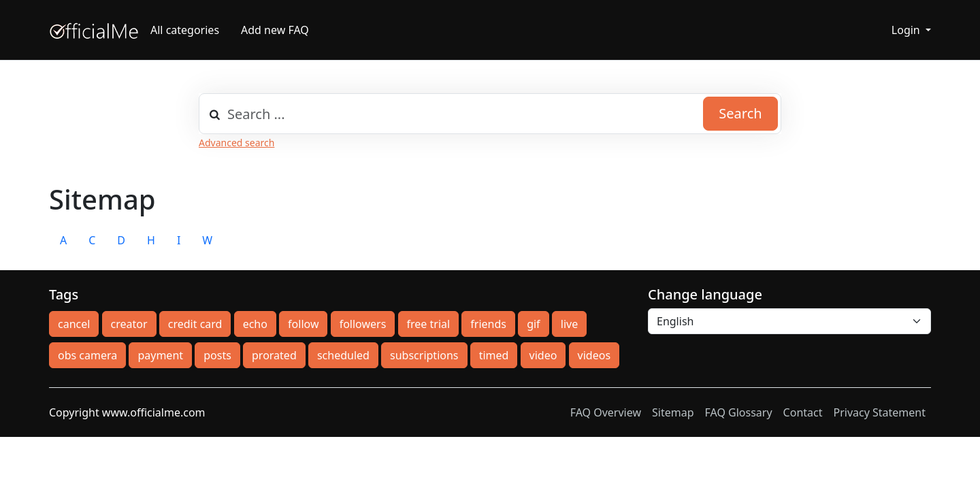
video (543, 355)
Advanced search (236, 143)
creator (129, 324)
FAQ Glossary (739, 412)
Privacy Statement (879, 412)
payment (160, 355)
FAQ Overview (606, 412)
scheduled (343, 355)
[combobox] (490, 114)
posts (217, 355)
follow (303, 324)
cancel (74, 324)
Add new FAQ (275, 30)
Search (740, 113)
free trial (429, 324)
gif (533, 324)
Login (907, 30)
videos (594, 355)
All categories (185, 30)
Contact (803, 412)
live (569, 324)
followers (363, 324)
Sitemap (673, 412)
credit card (195, 324)
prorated (274, 355)
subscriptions (424, 355)
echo (255, 324)
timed (494, 355)
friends (488, 324)
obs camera (87, 355)
